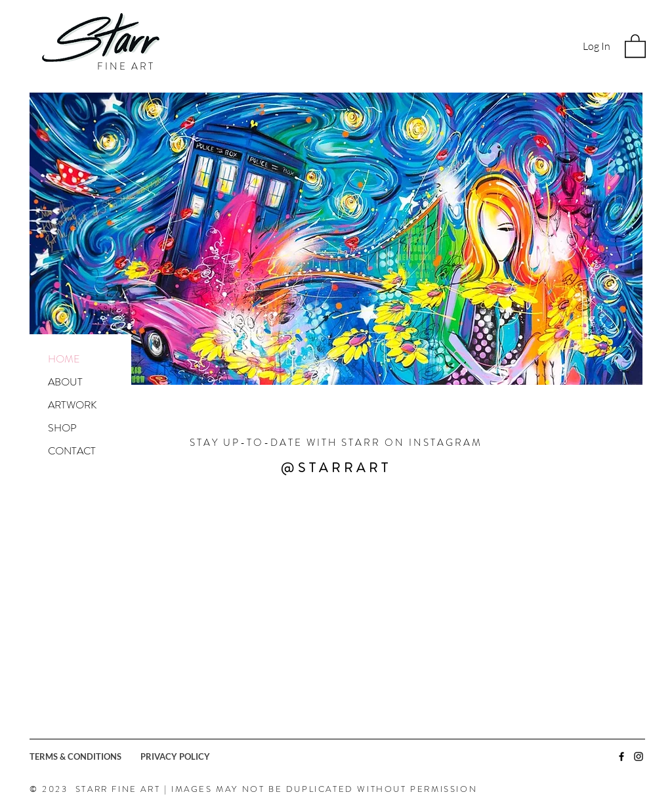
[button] (635, 45)
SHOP (62, 428)
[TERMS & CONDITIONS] (85, 756)
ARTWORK (72, 405)
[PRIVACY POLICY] (196, 756)
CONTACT (72, 451)
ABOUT (65, 382)
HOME (64, 359)
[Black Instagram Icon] (639, 756)
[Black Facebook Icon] (621, 756)
